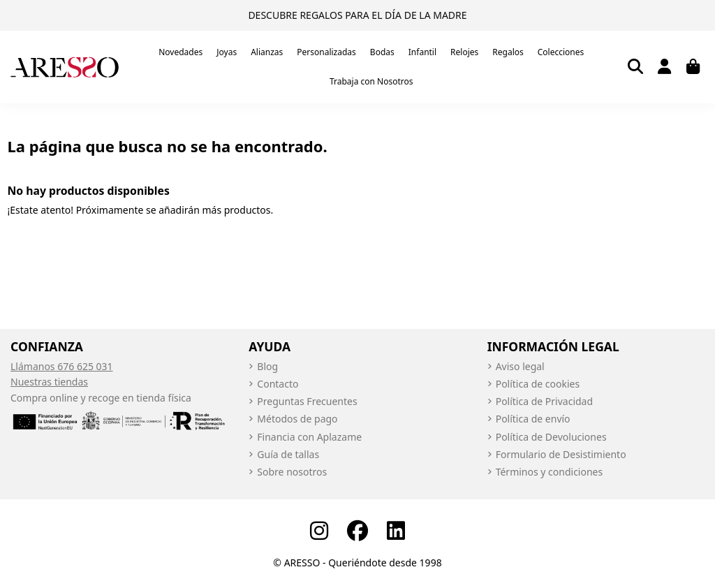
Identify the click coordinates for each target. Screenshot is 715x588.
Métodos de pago (297, 419)
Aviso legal (520, 366)
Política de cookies (538, 384)
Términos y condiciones (550, 472)
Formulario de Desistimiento (561, 454)
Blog (267, 366)
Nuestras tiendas (49, 382)
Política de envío (533, 419)
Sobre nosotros (292, 472)
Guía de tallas (288, 454)
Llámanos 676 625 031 (62, 366)
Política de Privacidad (544, 401)
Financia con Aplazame (309, 437)
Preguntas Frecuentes (307, 401)
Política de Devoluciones (551, 437)
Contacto (278, 384)
